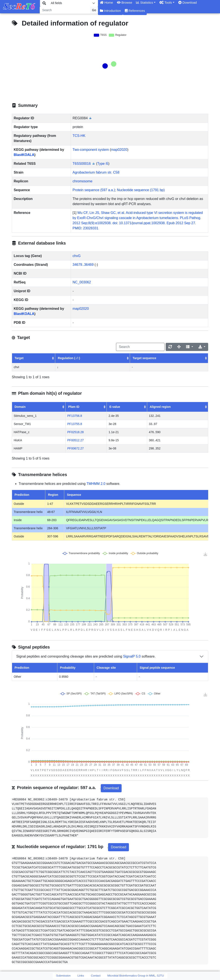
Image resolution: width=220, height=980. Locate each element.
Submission (63, 976)
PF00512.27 (75, 440)
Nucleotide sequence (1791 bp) (141, 190)
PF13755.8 (75, 424)
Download (111, 788)
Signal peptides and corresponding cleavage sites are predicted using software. (86, 656)
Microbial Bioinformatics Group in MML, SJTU (136, 976)
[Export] (202, 347)
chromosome (82, 181)
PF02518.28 (75, 432)
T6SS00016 (82, 164)
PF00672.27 (75, 448)
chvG (77, 256)
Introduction (110, 11)
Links (81, 976)
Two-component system (91, 150)
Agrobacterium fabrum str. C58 (96, 172)
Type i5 (103, 164)
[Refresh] (170, 347)
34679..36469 (83, 265)
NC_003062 (82, 282)
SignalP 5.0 (132, 656)
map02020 (119, 150)
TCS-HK (79, 136)
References (135, 11)
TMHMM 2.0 (96, 484)
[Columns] (190, 347)
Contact (96, 976)
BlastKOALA (24, 155)
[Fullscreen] (179, 347)
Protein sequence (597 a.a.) (94, 190)
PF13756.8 (75, 416)
